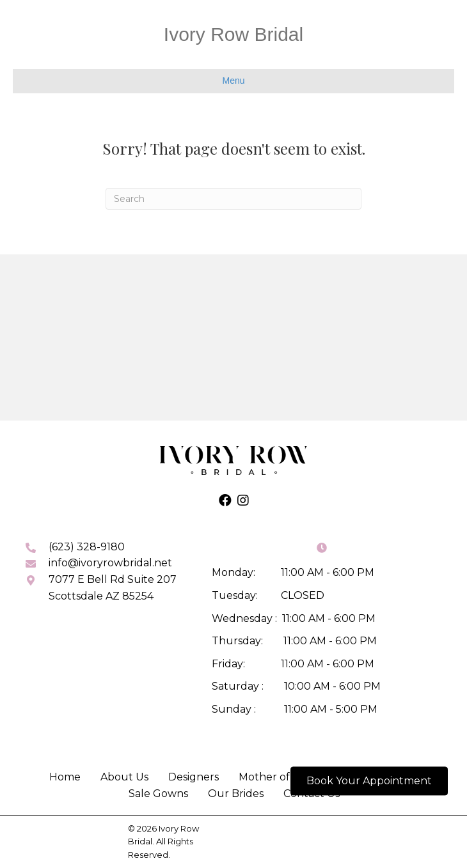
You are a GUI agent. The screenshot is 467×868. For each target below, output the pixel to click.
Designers (194, 777)
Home (65, 777)
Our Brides (236, 794)
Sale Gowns (158, 794)
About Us (124, 777)
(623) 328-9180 (87, 547)
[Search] (233, 199)
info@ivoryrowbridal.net (110, 563)
